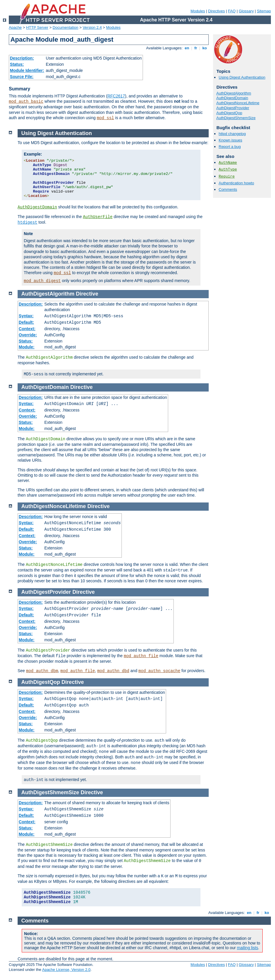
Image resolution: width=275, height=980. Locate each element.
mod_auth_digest (42, 281)
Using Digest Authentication (242, 77)
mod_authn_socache (160, 671)
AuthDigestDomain (232, 98)
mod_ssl (106, 118)
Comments (228, 189)
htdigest (27, 222)
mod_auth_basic (26, 102)
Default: (26, 322)
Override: (28, 335)
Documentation (65, 27)
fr (196, 48)
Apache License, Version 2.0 (66, 970)
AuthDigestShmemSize (236, 118)
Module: (27, 347)
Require (227, 177)
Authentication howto (236, 183)
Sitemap (264, 11)
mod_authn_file (141, 656)
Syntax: (26, 316)
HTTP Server (37, 27)
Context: (27, 329)
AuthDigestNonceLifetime (238, 103)
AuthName (228, 163)
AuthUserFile (98, 217)
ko (205, 48)
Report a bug (230, 147)
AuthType (228, 169)
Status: (17, 64)
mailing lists (247, 948)
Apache (15, 27)
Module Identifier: (27, 70)
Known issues (230, 140)
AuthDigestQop (229, 113)
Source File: (22, 77)
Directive (87, 294)
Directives (216, 11)
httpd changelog (232, 134)
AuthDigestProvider (233, 108)
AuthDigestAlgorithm (234, 93)
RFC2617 (116, 96)
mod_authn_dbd (113, 671)
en (187, 48)
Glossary (246, 11)
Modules (198, 11)
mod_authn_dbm (42, 671)
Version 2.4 (92, 27)
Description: (22, 58)
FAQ (232, 11)
